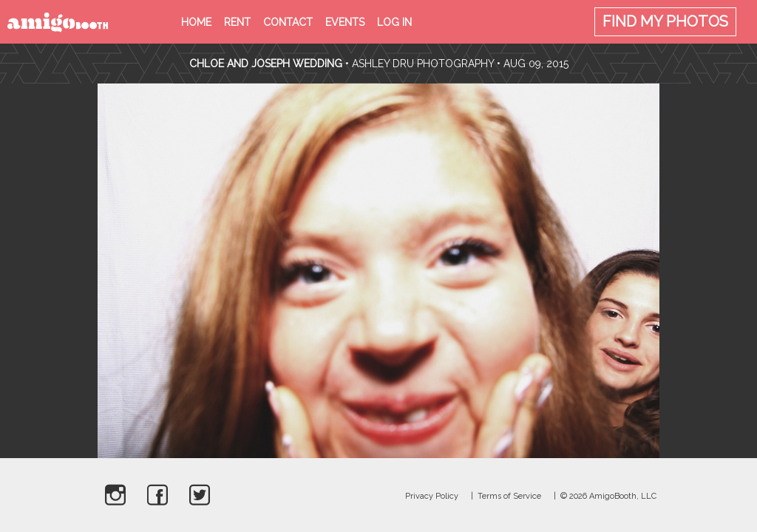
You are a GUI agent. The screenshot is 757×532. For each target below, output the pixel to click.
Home (196, 22)
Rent (237, 22)
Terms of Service (509, 496)
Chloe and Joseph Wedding (266, 64)
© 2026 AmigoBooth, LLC (608, 496)
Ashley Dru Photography (423, 64)
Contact (288, 22)
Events (345, 22)
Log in (394, 22)
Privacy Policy (432, 496)
